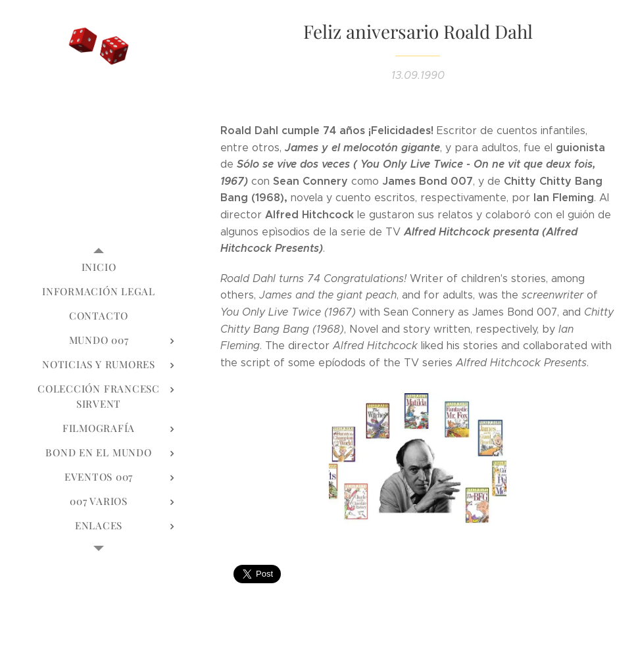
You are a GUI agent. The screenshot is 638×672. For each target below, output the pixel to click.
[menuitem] (99, 267)
